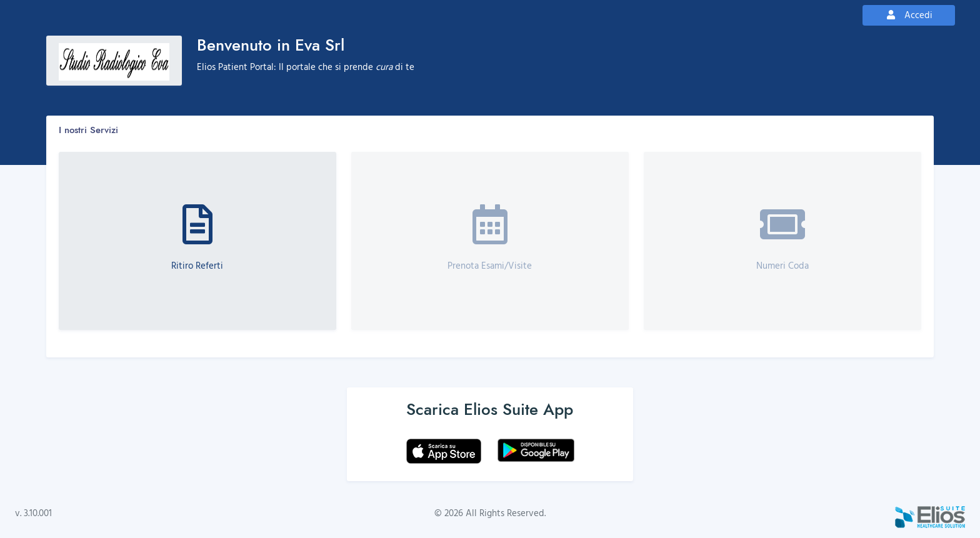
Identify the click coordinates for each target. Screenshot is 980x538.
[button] (197, 241)
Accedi (909, 15)
